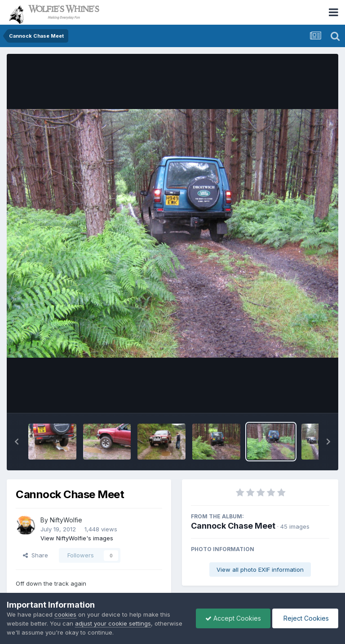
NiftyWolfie (66, 520)
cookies (65, 614)
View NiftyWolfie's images (77, 538)
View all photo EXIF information (260, 570)
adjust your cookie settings (113, 623)
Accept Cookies (233, 618)
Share (35, 555)
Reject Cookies (305, 618)
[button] (17, 442)
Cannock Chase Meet (233, 526)
